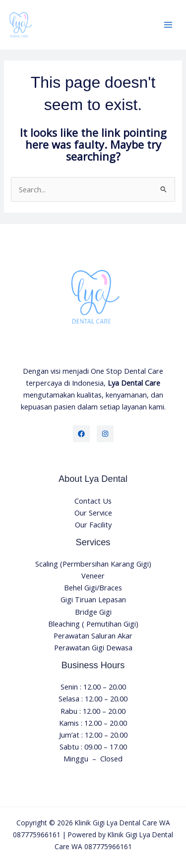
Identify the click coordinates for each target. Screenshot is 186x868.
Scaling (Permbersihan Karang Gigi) (93, 564)
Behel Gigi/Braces (93, 587)
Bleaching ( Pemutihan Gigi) (93, 624)
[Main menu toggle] (168, 25)
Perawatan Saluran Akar (93, 636)
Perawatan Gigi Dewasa (93, 647)
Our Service (93, 513)
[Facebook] (81, 434)
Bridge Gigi (93, 612)
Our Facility (93, 524)
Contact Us (93, 501)
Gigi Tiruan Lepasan (93, 599)
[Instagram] (105, 434)
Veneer (93, 576)
